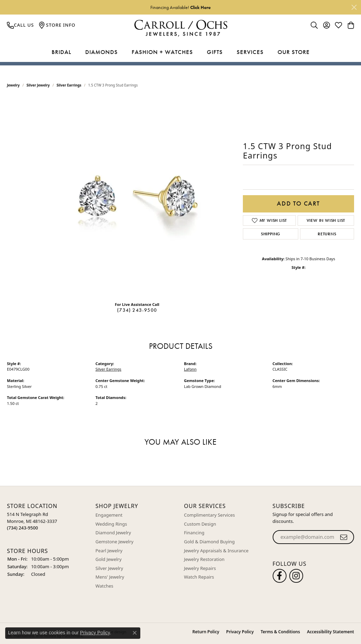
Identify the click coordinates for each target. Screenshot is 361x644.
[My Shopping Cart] (351, 25)
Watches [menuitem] (104, 586)
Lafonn (190, 369)
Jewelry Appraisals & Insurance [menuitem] (216, 550)
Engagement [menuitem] (109, 515)
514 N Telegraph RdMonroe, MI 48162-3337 (32, 521)
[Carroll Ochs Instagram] (296, 575)
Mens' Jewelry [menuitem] (110, 577)
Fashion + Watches (162, 52)
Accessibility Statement (331, 632)
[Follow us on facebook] (280, 575)
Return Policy (206, 632)
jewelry (13, 85)
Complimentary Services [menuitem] (209, 515)
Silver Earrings (69, 85)
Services (250, 52)
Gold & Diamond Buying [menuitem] (209, 542)
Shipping (271, 234)
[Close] (354, 7)
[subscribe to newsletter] (344, 537)
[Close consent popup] (135, 633)
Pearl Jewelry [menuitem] (109, 550)
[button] (48, 506)
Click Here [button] (200, 7)
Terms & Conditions (280, 632)
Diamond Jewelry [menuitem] (113, 533)
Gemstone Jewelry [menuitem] (115, 542)
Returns (327, 234)
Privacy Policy (240, 632)
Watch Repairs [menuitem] (199, 577)
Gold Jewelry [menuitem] (109, 559)
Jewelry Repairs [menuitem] (200, 568)
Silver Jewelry (38, 85)
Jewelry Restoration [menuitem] (204, 559)
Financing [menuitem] (194, 533)
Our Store (294, 52)
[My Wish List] (338, 25)
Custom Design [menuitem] (200, 524)
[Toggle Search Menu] (314, 25)
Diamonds (102, 52)
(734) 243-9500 (137, 310)
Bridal (61, 52)
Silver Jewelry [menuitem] (109, 568)
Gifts (215, 52)
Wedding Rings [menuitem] (111, 524)
